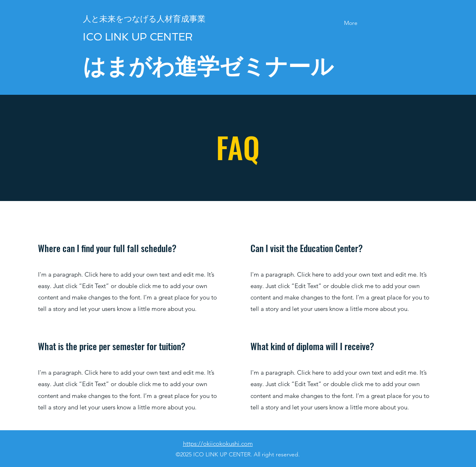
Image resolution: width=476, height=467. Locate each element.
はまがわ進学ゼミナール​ (208, 66)
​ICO (93, 37)
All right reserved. (276, 454)
